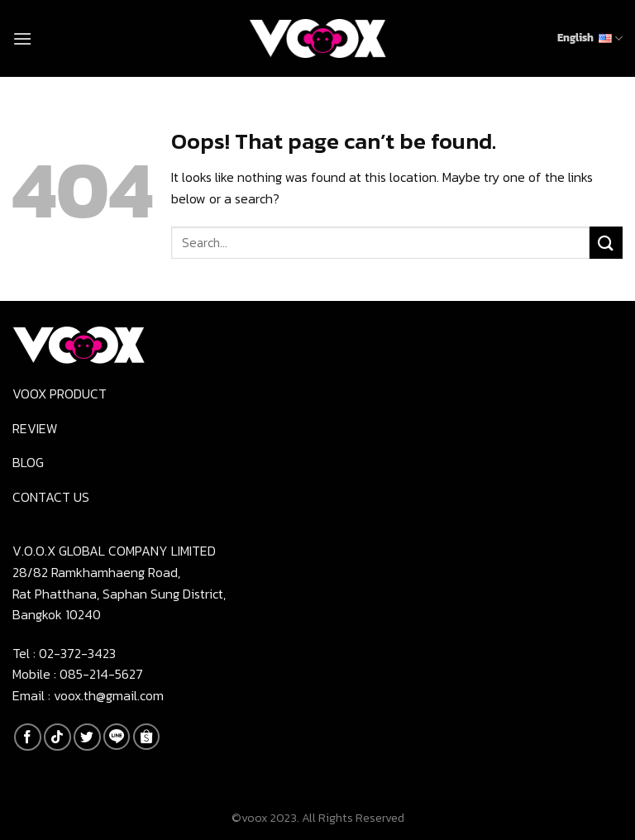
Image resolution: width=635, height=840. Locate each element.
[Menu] (22, 38)
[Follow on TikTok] (57, 737)
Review (35, 428)
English (590, 38)
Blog (28, 462)
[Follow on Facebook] (28, 737)
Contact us (51, 497)
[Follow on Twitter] (87, 737)
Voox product (60, 394)
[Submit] (606, 243)
